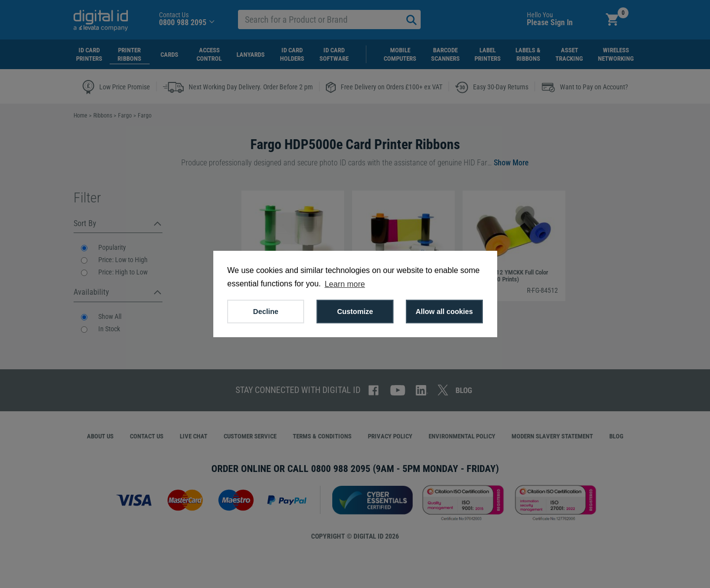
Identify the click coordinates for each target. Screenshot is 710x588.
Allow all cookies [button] (444, 312)
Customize (355, 312)
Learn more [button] (345, 284)
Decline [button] (266, 312)
